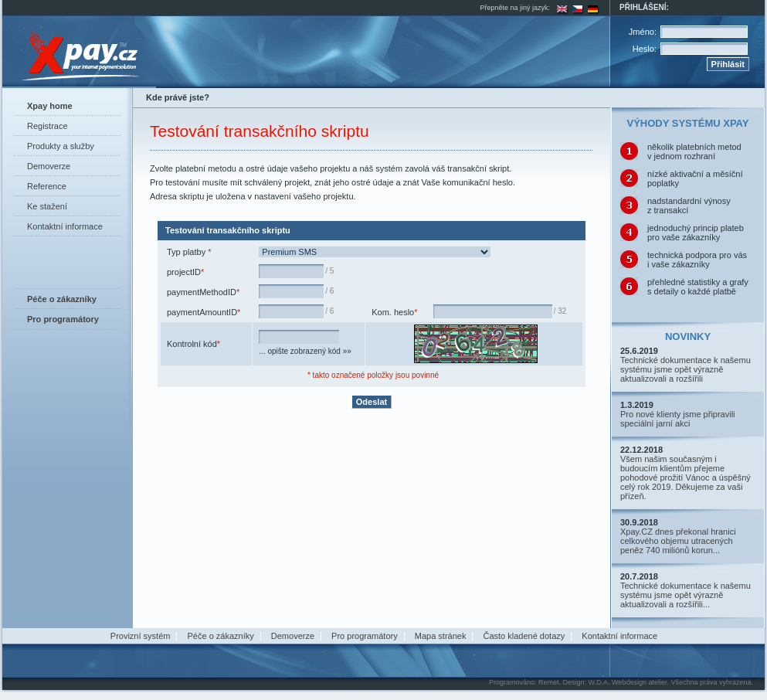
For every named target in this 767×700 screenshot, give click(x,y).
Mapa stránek (441, 636)
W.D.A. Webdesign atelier (628, 682)
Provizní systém (141, 636)
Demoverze (49, 166)
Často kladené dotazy (524, 636)
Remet (549, 682)
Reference (47, 186)
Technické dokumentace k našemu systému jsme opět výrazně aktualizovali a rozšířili (686, 369)
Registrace (48, 126)
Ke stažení (47, 206)
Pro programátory (365, 636)
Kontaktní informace (65, 226)
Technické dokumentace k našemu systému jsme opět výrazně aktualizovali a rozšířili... (686, 595)
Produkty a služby (61, 146)
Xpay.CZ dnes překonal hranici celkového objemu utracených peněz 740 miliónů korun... (678, 541)
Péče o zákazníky (221, 636)
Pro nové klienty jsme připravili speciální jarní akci (678, 419)
